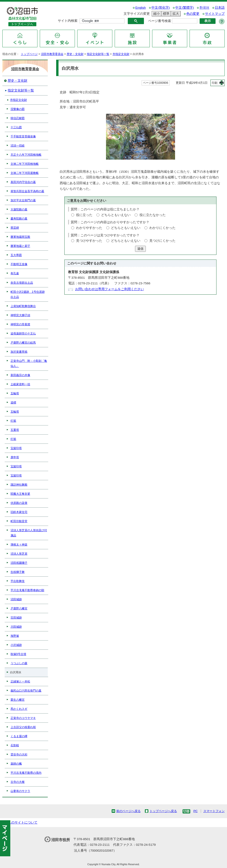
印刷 (215, 83)
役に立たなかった (153, 215)
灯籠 (13, 421)
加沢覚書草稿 (19, 352)
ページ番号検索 (160, 21)
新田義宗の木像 (20, 375)
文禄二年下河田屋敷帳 (25, 173)
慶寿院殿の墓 (19, 219)
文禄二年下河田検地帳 (25, 164)
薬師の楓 (16, 764)
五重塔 (15, 430)
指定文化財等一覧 (98, 54)
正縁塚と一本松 (20, 681)
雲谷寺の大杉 (19, 754)
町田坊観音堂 (19, 521)
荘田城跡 (16, 618)
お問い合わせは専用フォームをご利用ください (110, 289)
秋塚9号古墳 (18, 654)
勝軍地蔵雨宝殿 (20, 237)
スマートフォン (214, 811)
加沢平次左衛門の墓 (23, 200)
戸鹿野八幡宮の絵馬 (23, 343)
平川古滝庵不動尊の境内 (26, 773)
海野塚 (15, 636)
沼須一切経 (18, 146)
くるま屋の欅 (19, 736)
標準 (165, 14)
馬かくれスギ (19, 709)
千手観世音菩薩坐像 (23, 136)
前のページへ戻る (128, 811)
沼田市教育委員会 (52, 54)
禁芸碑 (15, 228)
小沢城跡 (16, 645)
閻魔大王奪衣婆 (20, 494)
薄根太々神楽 (19, 545)
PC (195, 811)
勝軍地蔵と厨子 (20, 246)
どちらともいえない (116, 215)
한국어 (204, 8)
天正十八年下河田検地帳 (26, 155)
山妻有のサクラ (20, 791)
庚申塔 (15, 457)
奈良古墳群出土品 (22, 283)
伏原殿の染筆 (19, 503)
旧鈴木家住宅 (19, 512)
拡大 (175, 14)
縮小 (156, 14)
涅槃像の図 (18, 109)
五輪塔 (15, 393)
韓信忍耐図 (18, 118)
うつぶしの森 (19, 663)
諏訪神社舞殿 (19, 485)
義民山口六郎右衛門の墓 (26, 691)
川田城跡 (16, 627)
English (141, 8)
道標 (13, 403)
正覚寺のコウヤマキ (23, 718)
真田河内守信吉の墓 (23, 182)
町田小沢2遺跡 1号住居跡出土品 (28, 294)
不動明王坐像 (19, 264)
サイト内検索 (68, 21)
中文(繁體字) (185, 8)
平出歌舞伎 (18, 581)
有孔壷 (15, 273)
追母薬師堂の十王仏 (23, 333)
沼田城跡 (16, 599)
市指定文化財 (121, 54)
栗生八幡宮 (18, 700)
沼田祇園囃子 (19, 563)
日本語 (220, 8)
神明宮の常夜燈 (20, 324)
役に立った (84, 215)
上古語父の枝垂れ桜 (23, 727)
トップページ (29, 54)
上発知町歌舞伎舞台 (23, 306)
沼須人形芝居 (19, 554)
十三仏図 (16, 127)
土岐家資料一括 (20, 384)
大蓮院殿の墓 (19, 209)
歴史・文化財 (75, 54)
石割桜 (15, 745)
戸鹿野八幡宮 (19, 608)
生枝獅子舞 (18, 572)
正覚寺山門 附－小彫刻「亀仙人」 (29, 363)
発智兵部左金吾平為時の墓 (27, 191)
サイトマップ (215, 14)
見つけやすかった (89, 241)
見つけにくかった (162, 241)
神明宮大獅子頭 (20, 315)
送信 (140, 249)
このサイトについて (23, 822)
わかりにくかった (162, 228)
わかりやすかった (89, 228)
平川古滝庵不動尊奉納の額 (27, 590)
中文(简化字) (161, 8)
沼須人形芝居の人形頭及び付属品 (29, 533)
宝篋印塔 (16, 448)
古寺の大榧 (18, 782)
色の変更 (193, 14)
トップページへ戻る (163, 811)
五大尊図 (16, 255)
